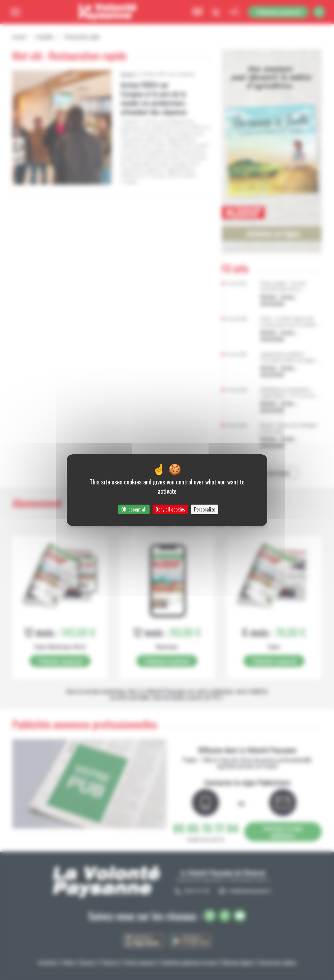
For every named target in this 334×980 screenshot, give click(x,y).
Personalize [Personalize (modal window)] (205, 509)
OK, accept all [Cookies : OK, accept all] (134, 509)
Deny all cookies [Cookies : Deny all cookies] (170, 509)
